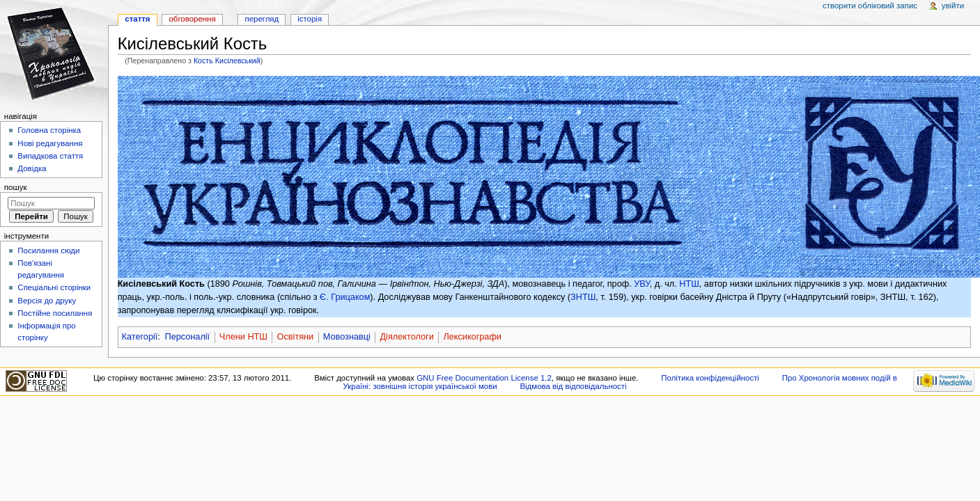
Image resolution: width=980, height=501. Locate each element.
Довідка (32, 168)
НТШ (689, 284)
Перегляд (262, 19)
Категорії (140, 337)
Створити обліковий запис (870, 6)
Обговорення (192, 19)
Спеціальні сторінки (54, 287)
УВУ (641, 284)
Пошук (16, 187)
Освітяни (296, 337)
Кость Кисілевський (227, 61)
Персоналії (188, 337)
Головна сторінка (49, 130)
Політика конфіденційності (710, 378)
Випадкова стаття (50, 156)
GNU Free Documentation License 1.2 (484, 378)
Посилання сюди (48, 250)
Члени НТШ (243, 337)
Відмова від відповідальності (573, 386)
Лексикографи (472, 337)
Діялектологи (407, 337)
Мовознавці (347, 337)
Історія (310, 19)
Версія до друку (47, 301)
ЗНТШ (583, 297)
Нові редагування (50, 143)
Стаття (137, 19)
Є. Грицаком (345, 297)
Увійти (953, 6)
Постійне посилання (55, 313)
